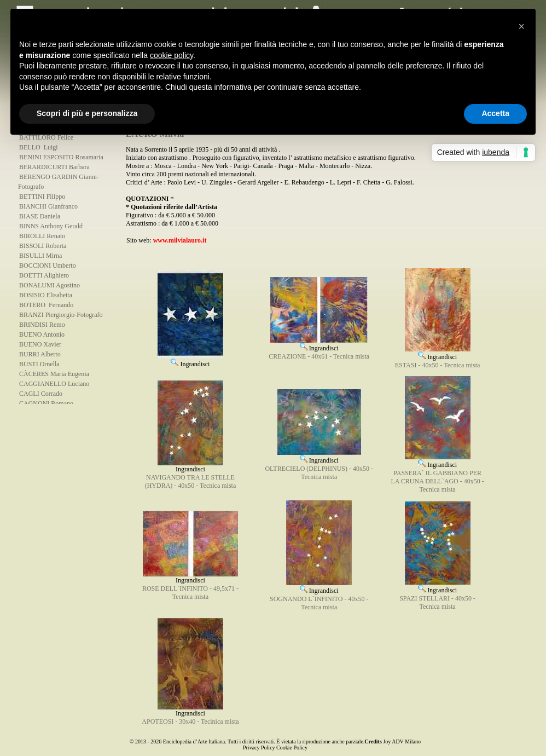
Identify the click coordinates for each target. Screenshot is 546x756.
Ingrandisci (190, 360)
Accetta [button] (495, 113)
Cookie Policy (292, 748)
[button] (521, 26)
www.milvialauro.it (180, 240)
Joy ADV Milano (402, 741)
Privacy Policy (259, 748)
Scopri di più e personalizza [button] (87, 113)
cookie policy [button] (172, 55)
